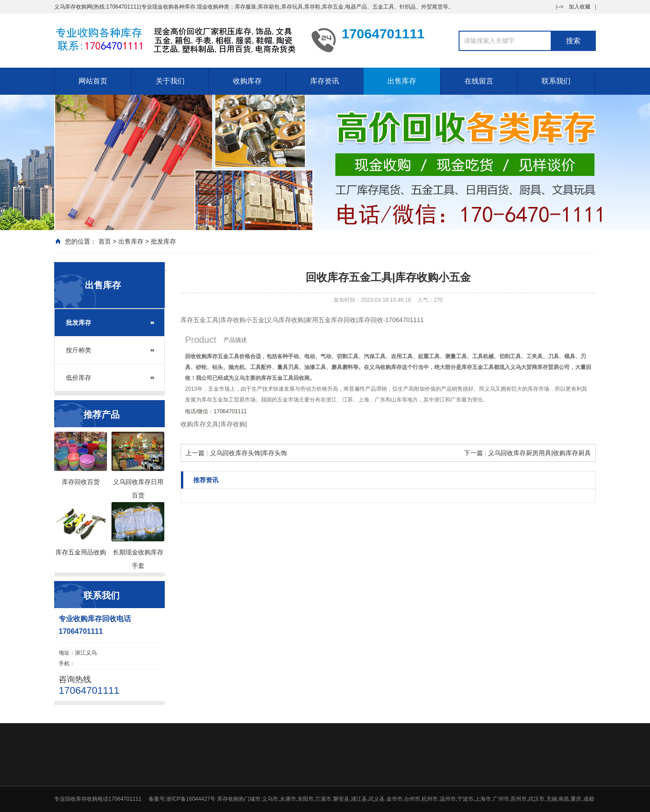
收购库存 (247, 81)
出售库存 (402, 81)
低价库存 (79, 378)
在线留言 (479, 81)
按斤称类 (79, 350)
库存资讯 (325, 81)
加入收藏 (580, 7)
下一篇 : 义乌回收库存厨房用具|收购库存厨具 (527, 453)
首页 (105, 241)
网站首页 (93, 81)
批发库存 (163, 241)
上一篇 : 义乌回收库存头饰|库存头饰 (236, 453)
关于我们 (170, 81)
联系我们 (556, 81)
